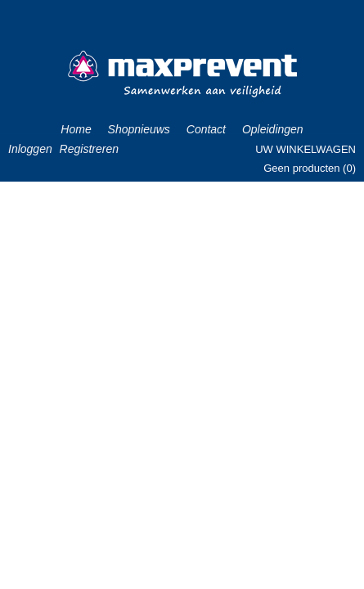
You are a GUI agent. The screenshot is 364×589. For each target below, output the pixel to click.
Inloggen (30, 149)
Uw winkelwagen (306, 149)
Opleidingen (273, 129)
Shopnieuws (139, 129)
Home (76, 129)
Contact (206, 129)
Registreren (89, 149)
